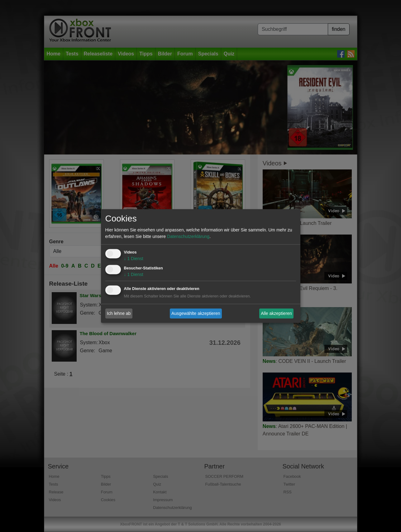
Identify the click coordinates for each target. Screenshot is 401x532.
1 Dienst (134, 259)
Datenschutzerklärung (188, 237)
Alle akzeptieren (276, 313)
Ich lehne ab (119, 313)
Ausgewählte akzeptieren (196, 313)
